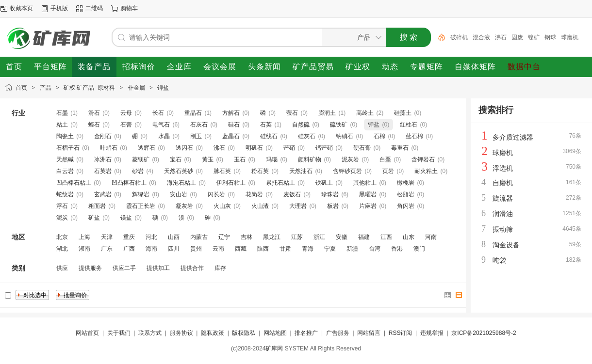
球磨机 (570, 37)
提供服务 (90, 268)
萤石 (292, 113)
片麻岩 (368, 206)
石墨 (62, 113)
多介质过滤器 (513, 137)
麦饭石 (292, 194)
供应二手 (124, 268)
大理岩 (298, 206)
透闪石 (184, 148)
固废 (517, 37)
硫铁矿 (339, 125)
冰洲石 (103, 159)
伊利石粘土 (231, 183)
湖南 (84, 249)
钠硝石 (345, 136)
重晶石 (193, 113)
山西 (174, 237)
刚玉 (196, 136)
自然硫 (301, 125)
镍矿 (534, 37)
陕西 (263, 249)
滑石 (94, 113)
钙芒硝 (324, 148)
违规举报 (432, 333)
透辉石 (147, 148)
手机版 (59, 8)
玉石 (240, 159)
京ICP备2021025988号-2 (484, 333)
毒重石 (400, 148)
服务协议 (181, 333)
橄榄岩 (406, 183)
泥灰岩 (350, 159)
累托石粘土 (280, 183)
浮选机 (503, 168)
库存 (220, 268)
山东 (409, 237)
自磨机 (503, 183)
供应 (62, 268)
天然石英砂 (179, 171)
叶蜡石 (109, 148)
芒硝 (289, 148)
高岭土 (365, 113)
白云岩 (65, 171)
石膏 (126, 125)
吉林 (247, 237)
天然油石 (301, 171)
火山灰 (222, 206)
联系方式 (150, 333)
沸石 (501, 37)
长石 (158, 113)
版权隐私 (244, 333)
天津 (107, 237)
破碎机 (459, 37)
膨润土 (327, 113)
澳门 (419, 249)
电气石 (161, 125)
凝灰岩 (184, 206)
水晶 (164, 136)
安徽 (342, 237)
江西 (386, 237)
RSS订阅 (401, 333)
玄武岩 (103, 194)
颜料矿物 (310, 159)
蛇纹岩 (65, 194)
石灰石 (199, 125)
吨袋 (499, 260)
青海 (308, 249)
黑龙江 (272, 237)
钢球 (550, 37)
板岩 (333, 206)
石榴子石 (68, 148)
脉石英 (222, 171)
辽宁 (224, 237)
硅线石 (269, 136)
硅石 (234, 125)
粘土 (62, 125)
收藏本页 (21, 8)
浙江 (319, 237)
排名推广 (306, 333)
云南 (218, 249)
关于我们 (119, 333)
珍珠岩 (330, 194)
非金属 (136, 88)
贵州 (196, 249)
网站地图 (275, 333)
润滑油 (503, 214)
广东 (107, 249)
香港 (397, 249)
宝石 (176, 159)
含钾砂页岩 (347, 171)
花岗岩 (254, 194)
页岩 (388, 171)
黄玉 (208, 159)
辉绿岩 (141, 194)
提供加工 (158, 268)
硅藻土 (403, 113)
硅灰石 (307, 136)
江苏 (297, 237)
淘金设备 (506, 245)
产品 (46, 88)
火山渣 (260, 206)
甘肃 (285, 249)
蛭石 (94, 125)
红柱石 (409, 125)
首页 (21, 88)
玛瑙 (272, 159)
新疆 (352, 249)
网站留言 (369, 333)
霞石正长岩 (141, 206)
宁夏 (330, 249)
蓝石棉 (414, 136)
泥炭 (62, 218)
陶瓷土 (65, 136)
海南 (151, 249)
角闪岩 (406, 206)
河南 (431, 237)
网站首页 (87, 333)
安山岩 (179, 194)
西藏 (241, 249)
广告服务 (338, 333)
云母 (126, 113)
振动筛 (503, 229)
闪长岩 (216, 194)
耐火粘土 (426, 171)
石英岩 (103, 171)
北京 (62, 237)
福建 (364, 237)
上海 (84, 237)
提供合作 (192, 268)
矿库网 (274, 348)
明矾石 (254, 148)
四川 (174, 249)
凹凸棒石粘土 (74, 183)
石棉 (379, 136)
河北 (151, 237)
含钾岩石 (423, 159)
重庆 (129, 237)
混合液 (481, 37)
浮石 (62, 206)
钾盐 (163, 88)
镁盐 (126, 218)
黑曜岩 (368, 194)
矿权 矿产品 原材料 (89, 88)
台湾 (375, 249)
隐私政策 (213, 333)
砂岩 (138, 171)
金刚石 (103, 136)
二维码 (94, 8)
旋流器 (503, 198)
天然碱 (65, 159)
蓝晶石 (231, 136)
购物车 (129, 8)
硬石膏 (362, 148)
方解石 (231, 113)
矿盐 (94, 218)
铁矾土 (324, 183)
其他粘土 (365, 183)
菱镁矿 (141, 159)
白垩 (385, 159)
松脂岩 (406, 194)
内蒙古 (199, 237)
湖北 (62, 249)
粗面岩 (97, 206)
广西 (129, 249)
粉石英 (260, 171)
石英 (266, 125)
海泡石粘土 (181, 183)
